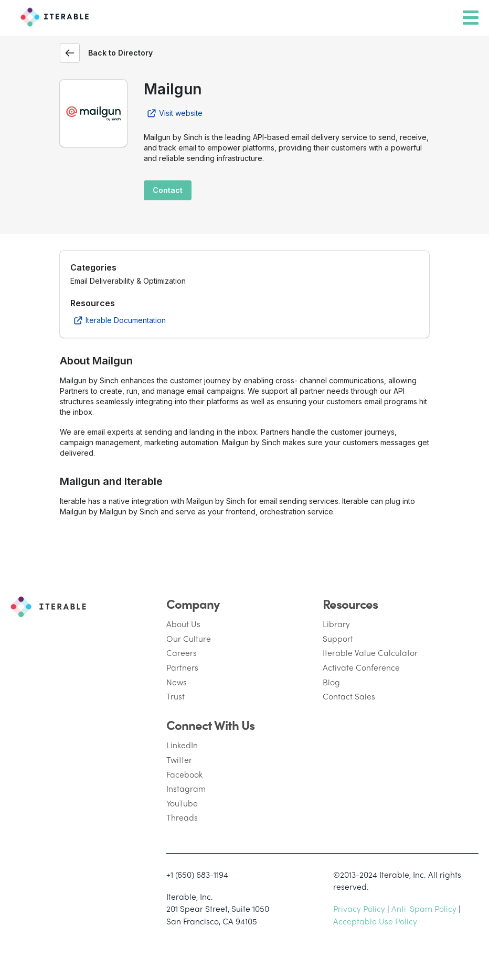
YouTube (182, 803)
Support (338, 638)
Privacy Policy (359, 908)
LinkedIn (182, 745)
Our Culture (189, 638)
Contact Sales (349, 696)
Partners (182, 667)
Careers (182, 653)
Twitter (179, 760)
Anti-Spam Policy (424, 908)
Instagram (186, 788)
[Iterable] (52, 15)
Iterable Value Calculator (370, 653)
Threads (182, 817)
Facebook (184, 774)
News (177, 682)
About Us (183, 624)
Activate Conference (361, 667)
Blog (331, 682)
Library (336, 624)
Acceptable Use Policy (375, 921)
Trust (176, 696)
